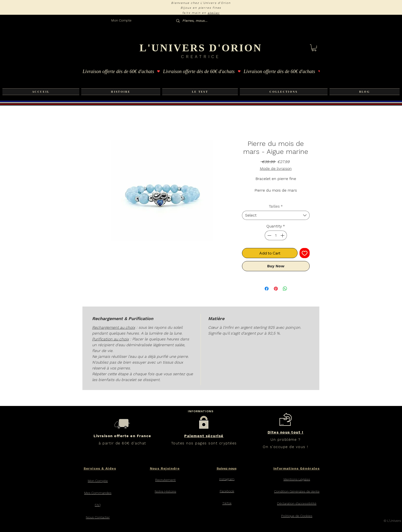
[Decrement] (269, 235)
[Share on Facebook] (267, 289)
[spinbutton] (276, 235)
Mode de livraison (276, 169)
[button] (314, 48)
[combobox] (276, 215)
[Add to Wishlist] (305, 253)
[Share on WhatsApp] (285, 289)
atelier (214, 13)
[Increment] (283, 235)
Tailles (276, 206)
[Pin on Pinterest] (276, 289)
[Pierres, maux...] (197, 21)
